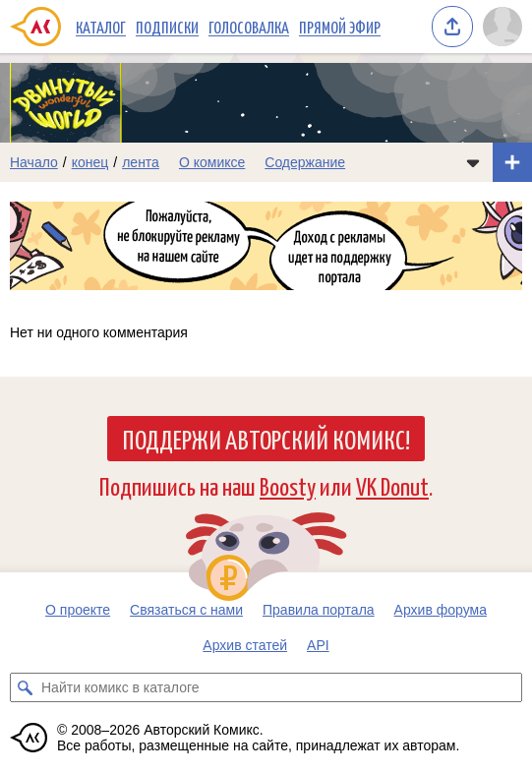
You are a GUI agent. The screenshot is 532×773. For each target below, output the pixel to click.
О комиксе (212, 162)
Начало (34, 162)
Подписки (167, 27)
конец (90, 162)
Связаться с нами (186, 610)
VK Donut (392, 485)
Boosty (288, 485)
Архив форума (441, 610)
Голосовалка (249, 27)
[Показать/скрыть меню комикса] (473, 162)
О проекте (78, 610)
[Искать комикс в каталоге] (25, 687)
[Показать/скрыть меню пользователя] (502, 27)
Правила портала (319, 610)
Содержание (305, 162)
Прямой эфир (340, 27)
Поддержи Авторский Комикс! (266, 439)
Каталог (101, 27)
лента (141, 162)
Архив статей (245, 645)
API (318, 645)
